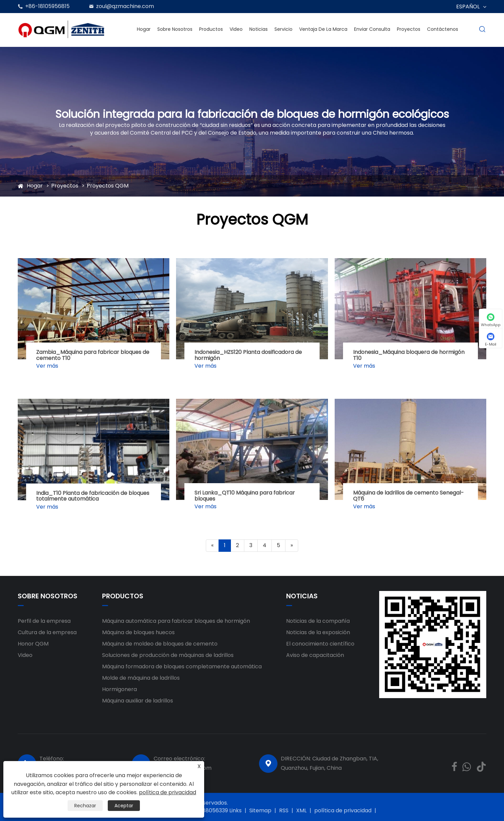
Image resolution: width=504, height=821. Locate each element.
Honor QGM (33, 644)
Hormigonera (119, 689)
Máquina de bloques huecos (138, 632)
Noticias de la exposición (318, 632)
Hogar (144, 29)
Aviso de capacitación (315, 655)
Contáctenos (443, 29)
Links (235, 810)
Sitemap (260, 810)
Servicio (283, 29)
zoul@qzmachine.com (125, 6)
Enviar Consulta (372, 29)
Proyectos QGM (108, 186)
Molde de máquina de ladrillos (141, 678)
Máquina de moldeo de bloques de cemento (160, 644)
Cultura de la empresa (47, 632)
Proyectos (409, 29)
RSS (284, 810)
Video (236, 29)
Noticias (259, 29)
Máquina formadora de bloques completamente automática (182, 666)
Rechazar (85, 806)
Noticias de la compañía (318, 621)
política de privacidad (343, 810)
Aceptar (124, 806)
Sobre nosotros (175, 29)
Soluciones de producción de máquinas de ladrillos (168, 655)
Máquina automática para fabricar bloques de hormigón (176, 621)
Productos (211, 29)
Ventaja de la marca (323, 29)
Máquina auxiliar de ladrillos (138, 701)
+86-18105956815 (47, 6)
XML (301, 810)
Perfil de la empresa (44, 621)
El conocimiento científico (320, 644)
